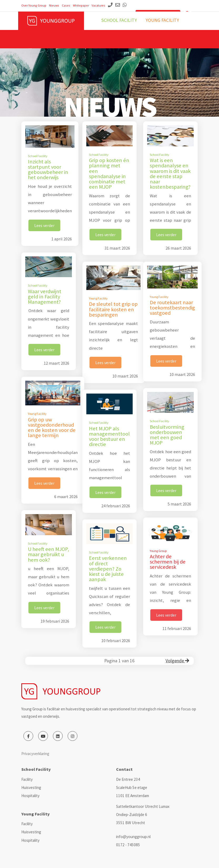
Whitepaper (81, 5)
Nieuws (54, 5)
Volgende (177, 661)
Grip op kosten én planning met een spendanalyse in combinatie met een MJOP (109, 174)
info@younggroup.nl (133, 837)
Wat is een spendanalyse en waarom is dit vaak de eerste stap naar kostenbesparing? (170, 174)
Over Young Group (34, 5)
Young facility (162, 20)
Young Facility (98, 298)
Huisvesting (31, 787)
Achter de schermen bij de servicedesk (168, 562)
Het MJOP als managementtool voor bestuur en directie (109, 436)
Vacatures (98, 5)
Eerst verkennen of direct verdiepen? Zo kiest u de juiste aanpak (108, 569)
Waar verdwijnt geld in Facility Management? (45, 297)
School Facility (38, 156)
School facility (119, 20)
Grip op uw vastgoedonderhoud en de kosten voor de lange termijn (52, 428)
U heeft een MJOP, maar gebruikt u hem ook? (48, 554)
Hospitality (30, 796)
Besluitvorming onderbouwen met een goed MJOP (167, 435)
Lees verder (44, 225)
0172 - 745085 (128, 845)
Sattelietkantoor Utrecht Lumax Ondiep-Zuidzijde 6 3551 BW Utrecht (143, 815)
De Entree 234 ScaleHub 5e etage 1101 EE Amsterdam (133, 787)
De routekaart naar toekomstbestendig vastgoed (172, 308)
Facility (27, 779)
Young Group (158, 551)
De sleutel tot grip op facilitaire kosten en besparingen (113, 309)
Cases (66, 5)
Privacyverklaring (35, 754)
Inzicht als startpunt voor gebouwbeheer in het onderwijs (48, 170)
